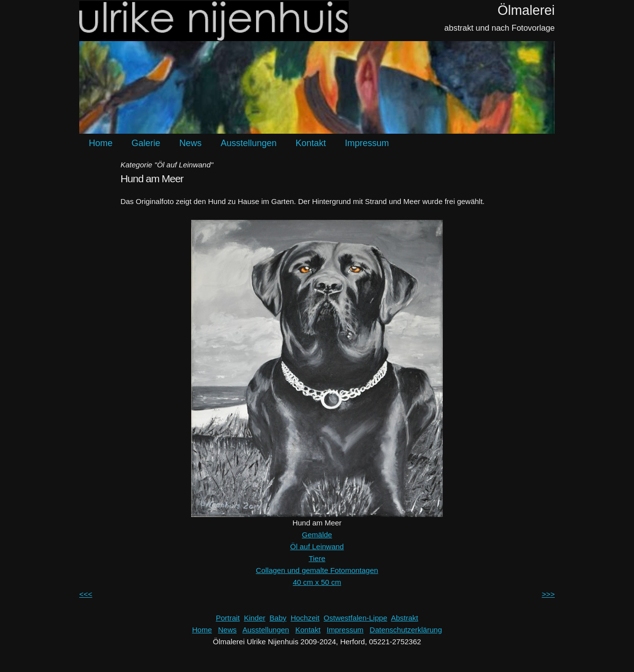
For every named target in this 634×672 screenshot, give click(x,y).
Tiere (317, 558)
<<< (86, 594)
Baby (278, 618)
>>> (548, 594)
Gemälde (317, 535)
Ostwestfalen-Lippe (355, 618)
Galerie (146, 143)
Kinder (254, 618)
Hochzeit (305, 618)
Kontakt (311, 143)
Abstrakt (404, 618)
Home (101, 143)
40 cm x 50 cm (317, 582)
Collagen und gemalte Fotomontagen (317, 570)
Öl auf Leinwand (317, 546)
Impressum (367, 143)
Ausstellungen (248, 143)
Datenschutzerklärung (406, 630)
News (190, 143)
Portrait (228, 618)
